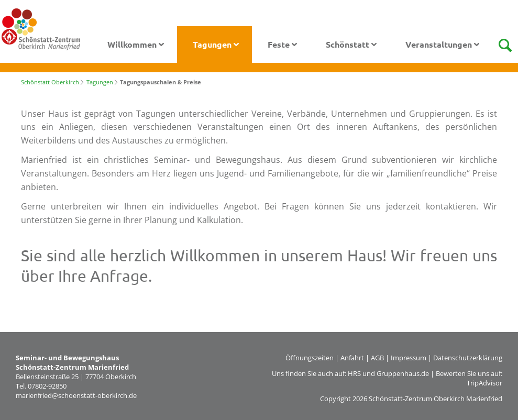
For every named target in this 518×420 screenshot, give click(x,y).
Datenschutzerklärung (468, 358)
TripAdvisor (484, 383)
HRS (354, 373)
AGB (377, 358)
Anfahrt (352, 358)
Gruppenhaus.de (403, 373)
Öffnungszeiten (310, 358)
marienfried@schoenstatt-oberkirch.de (76, 395)
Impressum (409, 358)
